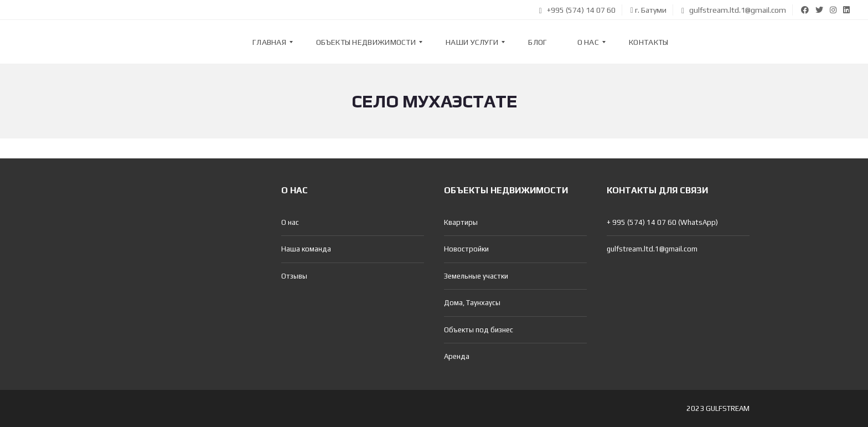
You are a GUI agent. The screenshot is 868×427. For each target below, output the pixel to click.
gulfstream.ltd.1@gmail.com (734, 10)
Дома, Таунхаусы (472, 303)
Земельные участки (476, 276)
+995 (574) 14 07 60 (577, 10)
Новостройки (466, 249)
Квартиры (461, 222)
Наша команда (306, 249)
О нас (290, 222)
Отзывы (294, 276)
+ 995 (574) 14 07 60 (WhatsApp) (662, 222)
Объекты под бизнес (479, 330)
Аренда (457, 356)
